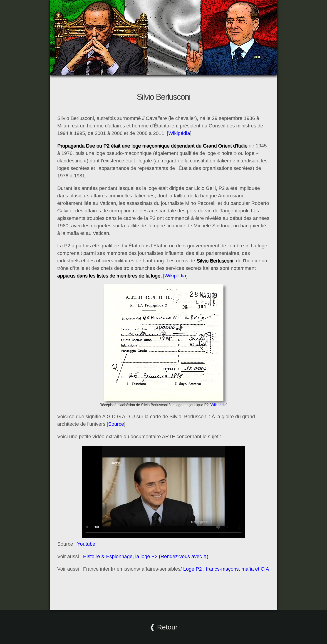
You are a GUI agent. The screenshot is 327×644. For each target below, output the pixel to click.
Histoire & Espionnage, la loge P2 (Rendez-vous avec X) (146, 556)
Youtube (86, 544)
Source (116, 424)
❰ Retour (163, 627)
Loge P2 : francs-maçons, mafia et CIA (226, 569)
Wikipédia (179, 133)
